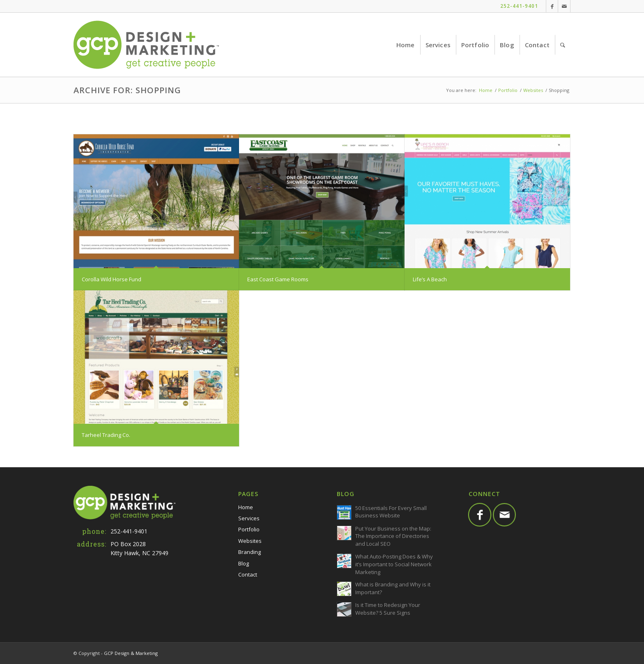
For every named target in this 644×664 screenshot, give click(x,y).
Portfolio (249, 529)
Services (249, 518)
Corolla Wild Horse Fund (112, 279)
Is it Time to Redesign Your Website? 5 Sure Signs (388, 609)
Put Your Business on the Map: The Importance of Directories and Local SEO (393, 536)
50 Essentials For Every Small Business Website (391, 512)
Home (246, 507)
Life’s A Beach (430, 279)
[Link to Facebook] (552, 6)
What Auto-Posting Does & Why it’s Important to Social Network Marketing (394, 564)
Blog (244, 563)
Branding (250, 552)
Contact (248, 574)
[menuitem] (406, 45)
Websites (250, 541)
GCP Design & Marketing (131, 653)
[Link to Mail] (564, 6)
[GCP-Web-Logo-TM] (146, 45)
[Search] (563, 45)
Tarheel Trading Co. (106, 435)
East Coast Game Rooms (278, 279)
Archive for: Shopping (127, 90)
